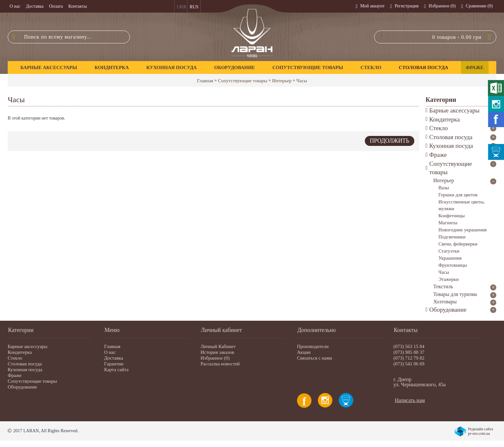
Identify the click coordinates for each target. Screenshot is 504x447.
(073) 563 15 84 (409, 346)
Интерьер (282, 81)
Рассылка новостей (220, 364)
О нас (110, 352)
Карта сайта (116, 370)
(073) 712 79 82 (409, 358)
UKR (182, 7)
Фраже (15, 375)
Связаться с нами (315, 358)
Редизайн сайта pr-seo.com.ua (481, 431)
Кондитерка (20, 352)
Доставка (114, 358)
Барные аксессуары (27, 346)
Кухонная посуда (25, 370)
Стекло (15, 358)
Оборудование (22, 387)
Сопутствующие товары (243, 81)
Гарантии (114, 364)
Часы (302, 81)
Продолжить (390, 141)
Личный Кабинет (218, 346)
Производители (313, 346)
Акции (304, 352)
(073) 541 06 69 (409, 364)
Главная (205, 81)
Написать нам (410, 400)
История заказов (217, 352)
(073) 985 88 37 (409, 352)
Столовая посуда (25, 364)
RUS (194, 7)
